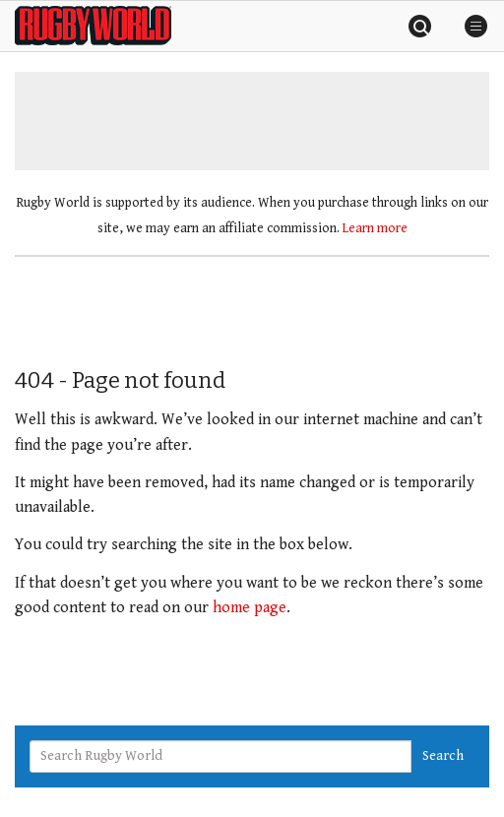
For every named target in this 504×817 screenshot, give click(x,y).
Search (443, 756)
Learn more (375, 228)
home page (250, 608)
